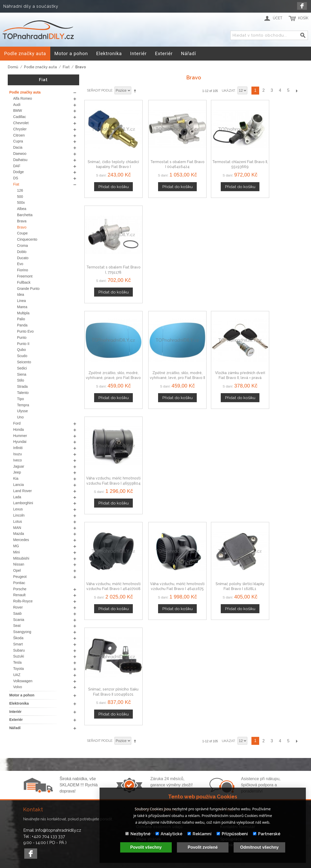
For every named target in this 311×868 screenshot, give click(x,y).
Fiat (66, 67)
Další (297, 91)
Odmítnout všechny (259, 847)
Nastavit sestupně (136, 91)
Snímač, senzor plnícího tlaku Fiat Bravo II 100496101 (278, 356)
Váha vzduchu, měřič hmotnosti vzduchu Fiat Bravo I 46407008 (110, 356)
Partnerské (267, 834)
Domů (13, 67)
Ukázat (228, 91)
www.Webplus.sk (169, 864)
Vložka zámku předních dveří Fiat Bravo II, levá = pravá (222, 258)
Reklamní (199, 834)
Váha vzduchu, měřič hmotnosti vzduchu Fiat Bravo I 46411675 (166, 356)
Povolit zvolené (203, 847)
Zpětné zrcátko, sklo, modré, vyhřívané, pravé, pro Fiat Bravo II (110, 258)
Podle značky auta (40, 67)
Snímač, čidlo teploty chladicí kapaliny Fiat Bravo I (110, 159)
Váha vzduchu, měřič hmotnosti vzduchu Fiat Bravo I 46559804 (278, 258)
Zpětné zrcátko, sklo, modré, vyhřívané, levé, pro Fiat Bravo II (166, 258)
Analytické (169, 834)
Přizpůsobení (232, 834)
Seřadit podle (100, 90)
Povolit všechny (146, 847)
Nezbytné (138, 834)
